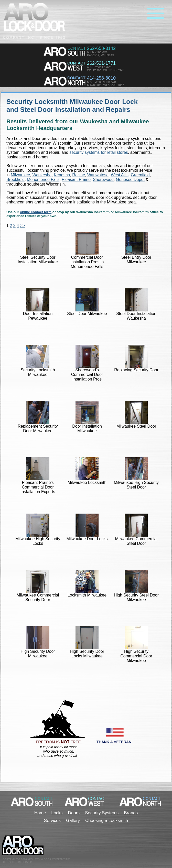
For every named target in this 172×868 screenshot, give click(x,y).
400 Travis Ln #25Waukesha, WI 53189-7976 (106, 69)
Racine (79, 175)
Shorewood (103, 180)
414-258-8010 (101, 78)
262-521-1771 (101, 63)
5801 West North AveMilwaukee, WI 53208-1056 (106, 83)
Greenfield (140, 175)
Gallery (73, 821)
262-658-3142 (101, 48)
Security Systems (102, 813)
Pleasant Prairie (76, 180)
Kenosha (62, 175)
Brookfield (15, 180)
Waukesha (42, 175)
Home (40, 813)
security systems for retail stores (99, 152)
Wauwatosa (98, 175)
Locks (57, 813)
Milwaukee (20, 175)
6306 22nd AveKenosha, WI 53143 (100, 54)
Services (52, 821)
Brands (131, 813)
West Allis (120, 175)
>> (22, 226)
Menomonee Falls (43, 180)
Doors (74, 813)
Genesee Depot (130, 180)
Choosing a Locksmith (107, 821)
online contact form (36, 212)
